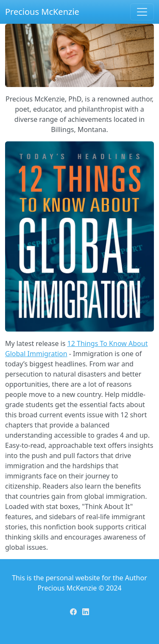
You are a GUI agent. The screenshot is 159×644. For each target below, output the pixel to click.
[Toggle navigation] (142, 12)
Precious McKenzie (42, 12)
